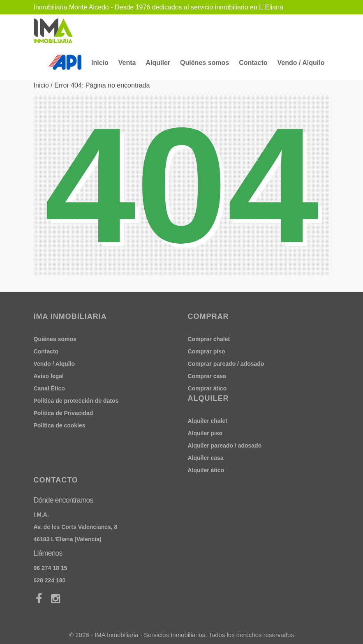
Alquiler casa (206, 458)
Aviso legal (49, 376)
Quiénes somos (205, 63)
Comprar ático (207, 388)
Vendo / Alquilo (301, 63)
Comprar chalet (209, 339)
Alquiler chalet (208, 421)
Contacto (253, 63)
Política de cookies (60, 425)
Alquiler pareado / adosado (225, 445)
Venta (127, 63)
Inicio (100, 63)
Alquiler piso (205, 433)
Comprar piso (207, 351)
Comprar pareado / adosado (226, 364)
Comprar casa (207, 376)
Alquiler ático (206, 470)
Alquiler (158, 63)
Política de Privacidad (64, 413)
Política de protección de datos (76, 401)
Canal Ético (49, 388)
